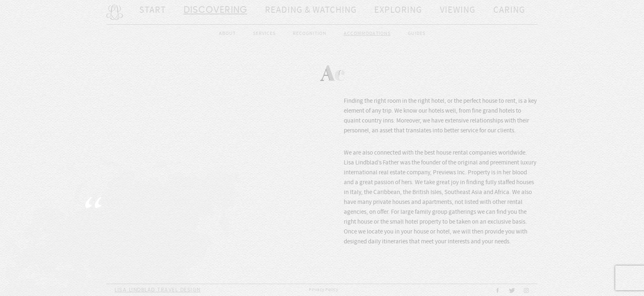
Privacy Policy (323, 290)
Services (264, 34)
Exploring (365, 12)
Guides (417, 34)
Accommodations (367, 34)
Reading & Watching (289, 12)
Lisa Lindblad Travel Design (158, 290)
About (227, 34)
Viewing (421, 12)
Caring (473, 12)
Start (148, 12)
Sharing (525, 12)
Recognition (310, 34)
